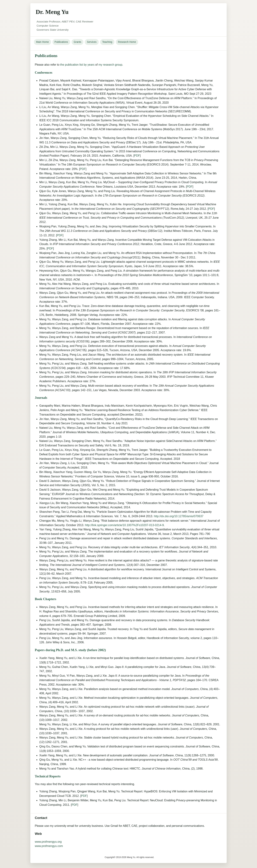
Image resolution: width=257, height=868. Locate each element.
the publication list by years (77, 65)
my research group (110, 65)
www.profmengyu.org (48, 842)
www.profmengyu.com (49, 846)
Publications (61, 42)
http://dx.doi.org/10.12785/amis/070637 (179, 516)
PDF (137, 156)
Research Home (127, 42)
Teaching (107, 42)
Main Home (42, 42)
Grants (77, 42)
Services (92, 42)
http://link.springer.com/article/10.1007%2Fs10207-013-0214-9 (124, 525)
